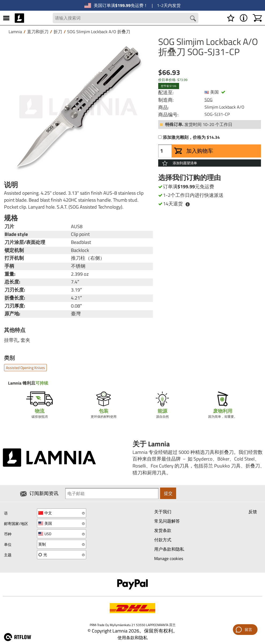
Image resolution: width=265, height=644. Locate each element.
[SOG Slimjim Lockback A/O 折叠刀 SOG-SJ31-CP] (78, 107)
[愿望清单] (231, 18)
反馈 (253, 512)
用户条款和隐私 (169, 549)
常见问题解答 (167, 521)
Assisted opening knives (25, 368)
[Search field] (126, 18)
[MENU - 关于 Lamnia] (244, 18)
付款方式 (163, 540)
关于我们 (163, 512)
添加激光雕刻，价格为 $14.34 (191, 138)
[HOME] (19, 18)
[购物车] (257, 18)
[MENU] (6, 18)
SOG (209, 100)
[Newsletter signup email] (112, 493)
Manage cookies (169, 558)
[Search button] (193, 18)
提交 (168, 493)
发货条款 (163, 530)
